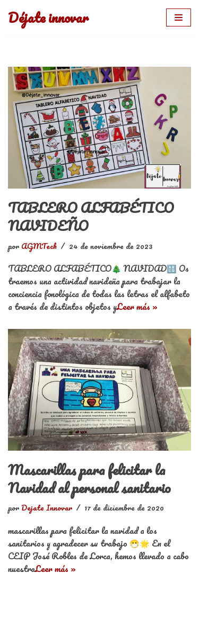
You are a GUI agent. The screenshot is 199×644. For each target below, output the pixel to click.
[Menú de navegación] (179, 17)
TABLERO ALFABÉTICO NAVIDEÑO (91, 217)
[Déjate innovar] (48, 17)
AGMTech (39, 246)
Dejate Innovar (47, 507)
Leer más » (137, 306)
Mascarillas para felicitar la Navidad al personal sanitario (89, 479)
